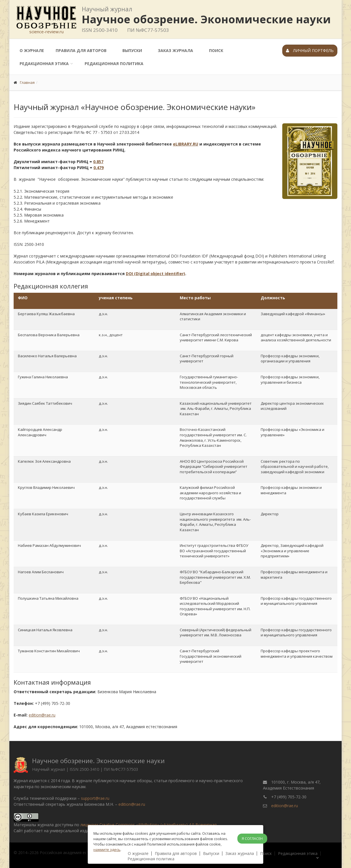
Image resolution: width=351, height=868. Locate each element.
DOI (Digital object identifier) (155, 274)
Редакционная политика (114, 64)
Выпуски (132, 50)
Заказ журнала (175, 50)
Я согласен (252, 839)
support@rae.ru (95, 798)
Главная (27, 82)
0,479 (99, 168)
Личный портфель (310, 50)
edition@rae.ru (42, 715)
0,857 (98, 162)
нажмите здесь (107, 850)
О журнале (32, 50)
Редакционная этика (44, 64)
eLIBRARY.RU (186, 144)
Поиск (216, 50)
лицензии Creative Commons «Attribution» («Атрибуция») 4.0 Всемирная (149, 825)
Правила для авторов (81, 50)
